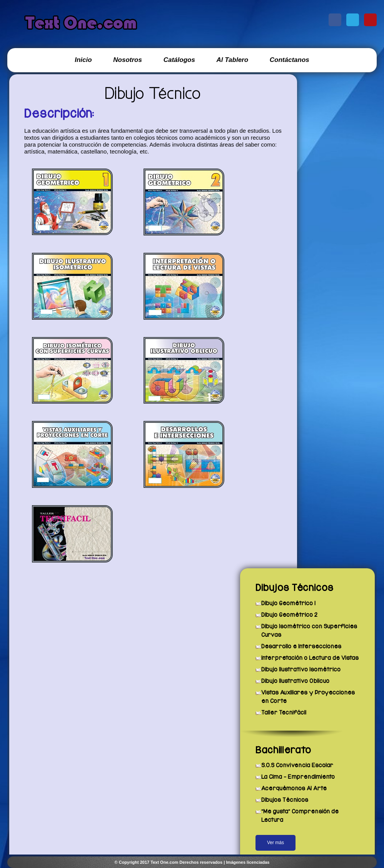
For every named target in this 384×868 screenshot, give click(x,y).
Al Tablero (233, 60)
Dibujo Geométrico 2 (289, 615)
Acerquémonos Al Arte (294, 788)
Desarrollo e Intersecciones (301, 646)
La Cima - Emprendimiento (298, 777)
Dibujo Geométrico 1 (288, 603)
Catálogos (179, 60)
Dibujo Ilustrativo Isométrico (301, 669)
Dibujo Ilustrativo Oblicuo (295, 681)
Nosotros (128, 60)
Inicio (83, 60)
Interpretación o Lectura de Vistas (310, 658)
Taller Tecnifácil (284, 713)
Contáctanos (290, 60)
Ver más (275, 843)
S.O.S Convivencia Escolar (297, 765)
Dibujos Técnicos (285, 800)
